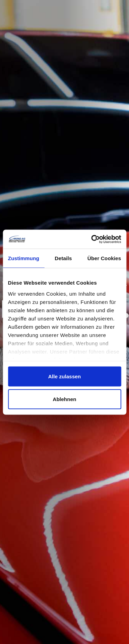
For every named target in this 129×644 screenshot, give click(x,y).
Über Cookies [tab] (104, 258)
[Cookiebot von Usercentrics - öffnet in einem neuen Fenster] (92, 239)
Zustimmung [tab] (24, 258)
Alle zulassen (64, 376)
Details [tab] (63, 258)
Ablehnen (64, 399)
